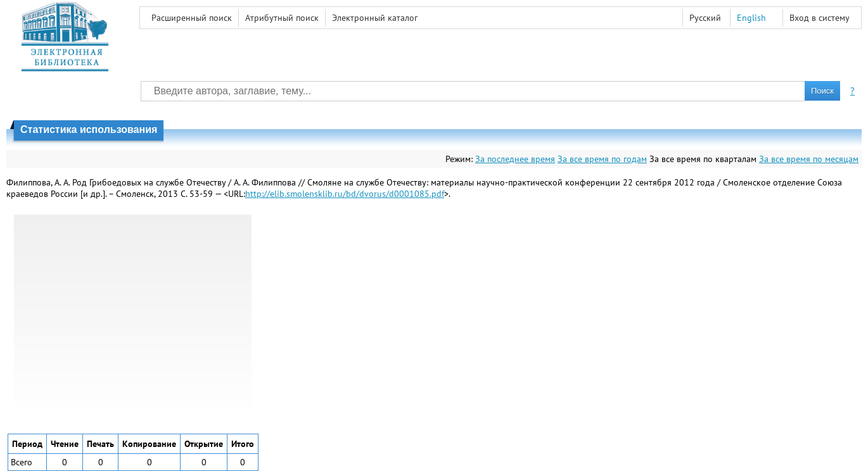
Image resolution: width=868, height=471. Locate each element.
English (751, 18)
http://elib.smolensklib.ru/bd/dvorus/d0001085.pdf (345, 194)
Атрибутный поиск (282, 18)
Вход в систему (820, 18)
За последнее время (515, 159)
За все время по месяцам (809, 159)
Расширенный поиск (192, 18)
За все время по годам (602, 159)
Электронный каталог (375, 18)
